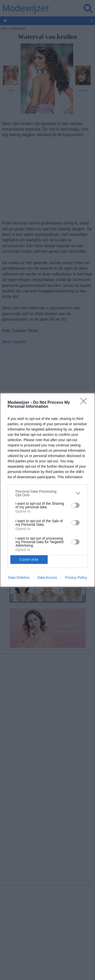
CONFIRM (29, 560)
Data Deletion (19, 577)
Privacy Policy (76, 577)
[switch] (75, 505)
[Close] (85, 403)
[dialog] (48, 490)
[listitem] (48, 493)
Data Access (47, 577)
